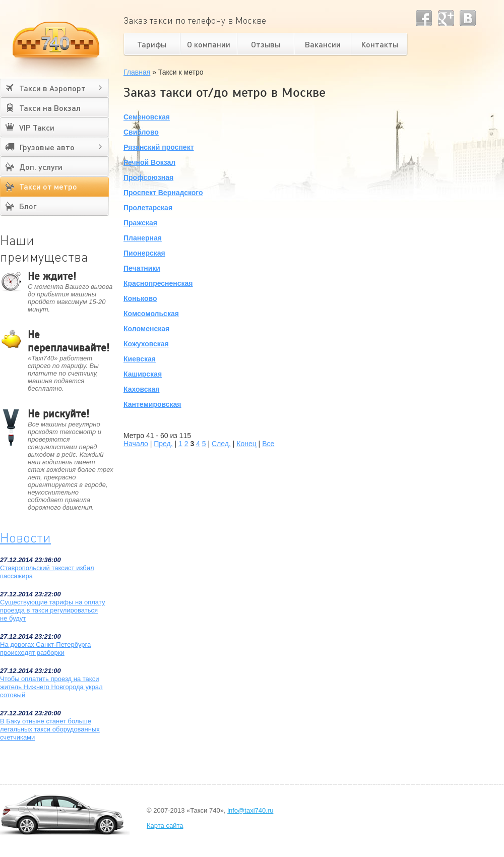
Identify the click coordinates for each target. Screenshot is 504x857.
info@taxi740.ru (250, 810)
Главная (137, 72)
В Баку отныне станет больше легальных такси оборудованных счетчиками (50, 729)
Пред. (163, 444)
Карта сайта (165, 825)
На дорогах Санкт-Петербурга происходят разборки (45, 649)
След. (221, 444)
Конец (246, 444)
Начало (136, 444)
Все (268, 444)
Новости (25, 537)
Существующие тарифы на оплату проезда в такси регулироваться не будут (52, 610)
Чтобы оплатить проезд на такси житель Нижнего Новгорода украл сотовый (51, 687)
